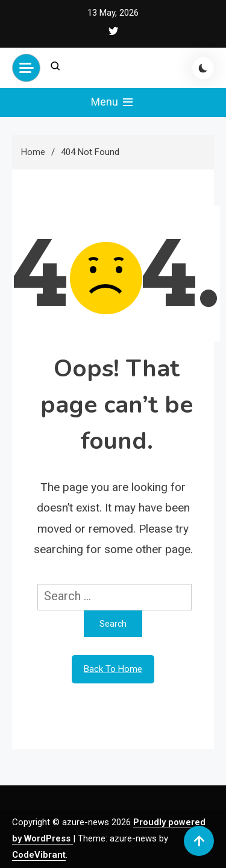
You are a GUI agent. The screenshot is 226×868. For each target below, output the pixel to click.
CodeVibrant (39, 855)
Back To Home (113, 669)
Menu (113, 103)
